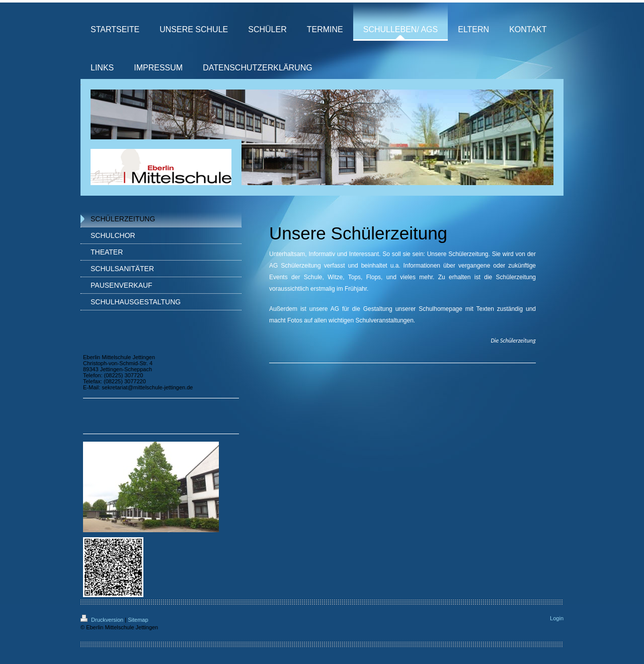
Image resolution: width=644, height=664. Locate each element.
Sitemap (138, 620)
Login (557, 618)
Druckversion (103, 620)
